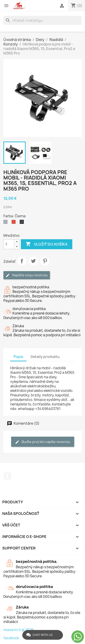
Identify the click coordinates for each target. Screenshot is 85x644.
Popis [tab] (18, 357)
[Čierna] (23, 223)
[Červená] (15, 223)
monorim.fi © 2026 (19, 630)
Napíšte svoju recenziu (27, 275)
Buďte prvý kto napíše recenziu (43, 442)
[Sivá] (6, 223)
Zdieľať (22, 261)
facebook (11, 638)
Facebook (7, 476)
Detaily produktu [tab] (45, 357)
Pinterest (45, 261)
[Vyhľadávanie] (42, 20)
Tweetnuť (33, 261)
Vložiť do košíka (47, 244)
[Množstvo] (9, 244)
